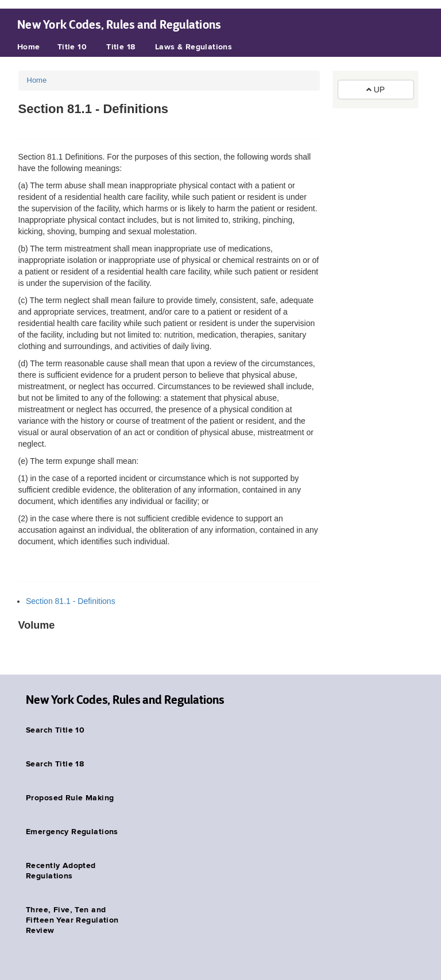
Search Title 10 (55, 730)
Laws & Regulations (194, 47)
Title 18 (121, 47)
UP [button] (376, 90)
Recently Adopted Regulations (61, 871)
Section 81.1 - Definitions (71, 601)
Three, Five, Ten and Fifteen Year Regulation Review (72, 920)
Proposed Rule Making (70, 798)
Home (29, 47)
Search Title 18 (55, 764)
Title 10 (72, 47)
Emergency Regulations (72, 832)
